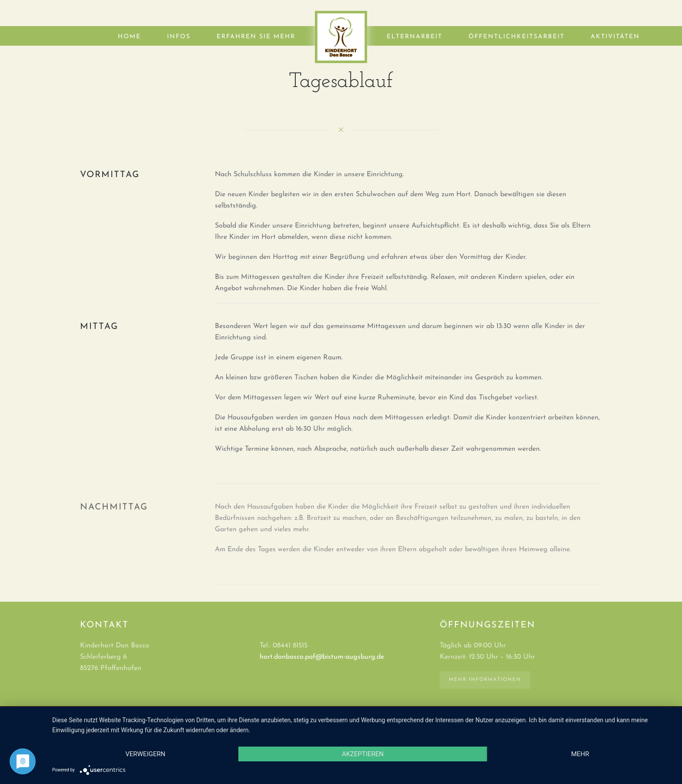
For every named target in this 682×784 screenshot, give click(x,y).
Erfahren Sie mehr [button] (256, 37)
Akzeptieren (363, 754)
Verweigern (145, 754)
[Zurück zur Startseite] (341, 37)
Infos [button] (179, 37)
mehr (580, 754)
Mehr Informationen (485, 680)
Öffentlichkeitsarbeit (517, 37)
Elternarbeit (415, 37)
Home (129, 37)
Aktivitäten (615, 37)
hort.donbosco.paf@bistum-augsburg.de (322, 657)
